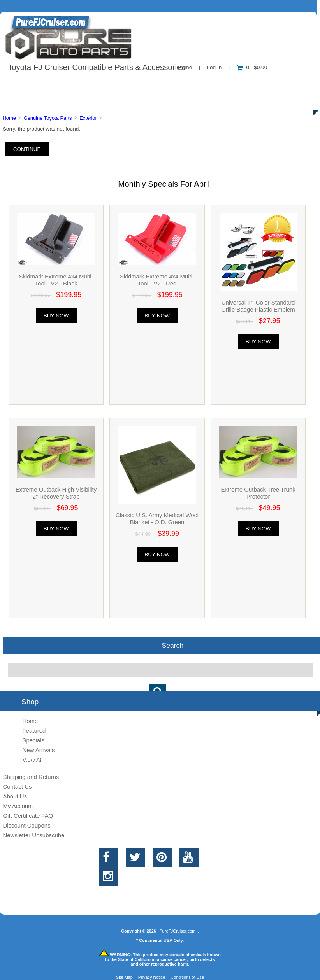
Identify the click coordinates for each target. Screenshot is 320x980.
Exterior (88, 118)
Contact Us (196, 83)
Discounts (76, 101)
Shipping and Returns (31, 777)
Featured (34, 731)
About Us (78, 83)
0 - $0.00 (252, 67)
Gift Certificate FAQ (28, 816)
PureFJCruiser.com (177, 931)
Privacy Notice (152, 977)
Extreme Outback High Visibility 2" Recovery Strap (56, 493)
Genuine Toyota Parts (48, 118)
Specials (33, 740)
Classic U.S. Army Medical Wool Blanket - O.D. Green (157, 519)
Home (9, 118)
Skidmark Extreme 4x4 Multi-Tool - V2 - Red (157, 280)
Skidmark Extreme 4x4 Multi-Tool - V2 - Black (56, 280)
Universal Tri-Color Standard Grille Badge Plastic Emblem (258, 306)
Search (172, 646)
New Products (260, 83)
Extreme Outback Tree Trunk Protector (258, 493)
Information (135, 83)
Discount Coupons (26, 825)
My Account (18, 806)
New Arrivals (38, 750)
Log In (214, 67)
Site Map (124, 977)
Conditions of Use (187, 977)
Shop (30, 83)
